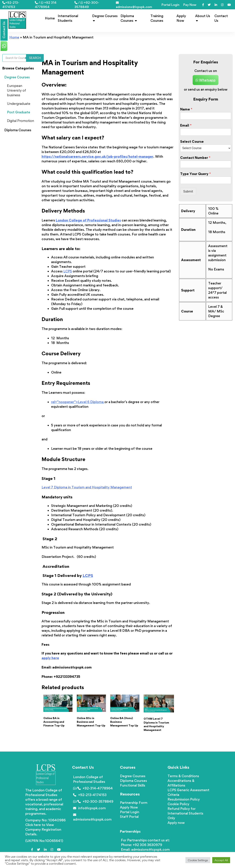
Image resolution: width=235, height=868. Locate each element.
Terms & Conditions (183, 776)
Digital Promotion (21, 121)
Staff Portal (129, 817)
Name (186, 109)
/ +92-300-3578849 (87, 5)
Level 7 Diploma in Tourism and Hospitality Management (87, 487)
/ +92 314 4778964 (46, 5)
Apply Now (181, 18)
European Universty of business (17, 90)
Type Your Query (196, 174)
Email (186, 125)
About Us (203, 18)
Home (50, 18)
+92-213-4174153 (11, 5)
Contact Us (221, 18)
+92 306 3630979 (147, 845)
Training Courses (157, 18)
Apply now (176, 823)
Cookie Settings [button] (198, 860)
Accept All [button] (221, 860)
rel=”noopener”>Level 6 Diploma (78, 402)
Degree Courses (105, 18)
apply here (50, 658)
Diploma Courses (129, 18)
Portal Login (170, 5)
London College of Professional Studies (88, 220)
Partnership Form (134, 803)
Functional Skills (133, 785)
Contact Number (195, 158)
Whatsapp (206, 80)
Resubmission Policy (184, 799)
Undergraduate (19, 104)
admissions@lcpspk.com (134, 5)
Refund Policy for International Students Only (185, 813)
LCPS (68, 271)
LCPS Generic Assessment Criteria (188, 792)
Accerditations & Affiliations (181, 783)
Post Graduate (19, 112)
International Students (68, 18)
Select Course (192, 142)
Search (35, 58)
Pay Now (190, 5)
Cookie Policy (178, 804)
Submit (188, 191)
